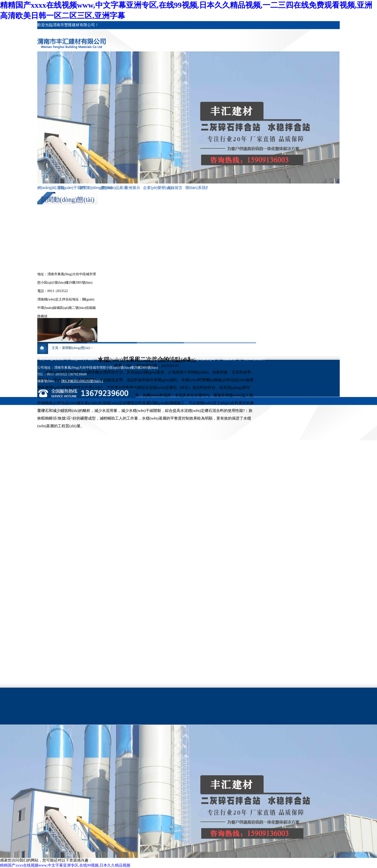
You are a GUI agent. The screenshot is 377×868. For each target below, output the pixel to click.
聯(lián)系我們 (196, 188)
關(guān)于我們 (69, 188)
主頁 (55, 348)
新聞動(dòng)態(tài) (90, 188)
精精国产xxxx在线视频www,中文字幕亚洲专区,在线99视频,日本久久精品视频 (65, 865)
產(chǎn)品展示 (111, 188)
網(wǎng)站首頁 (48, 188)
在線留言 (175, 188)
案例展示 (132, 188)
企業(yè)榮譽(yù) (154, 188)
